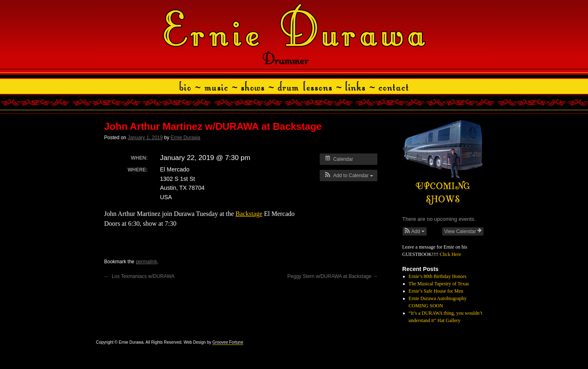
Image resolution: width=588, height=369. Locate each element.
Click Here (450, 254)
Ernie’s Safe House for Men (436, 291)
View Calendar (463, 231)
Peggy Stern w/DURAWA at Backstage (333, 276)
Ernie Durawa (186, 138)
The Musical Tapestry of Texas (439, 284)
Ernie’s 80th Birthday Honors (438, 276)
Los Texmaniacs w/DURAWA (139, 276)
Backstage (249, 214)
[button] (349, 176)
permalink (146, 262)
